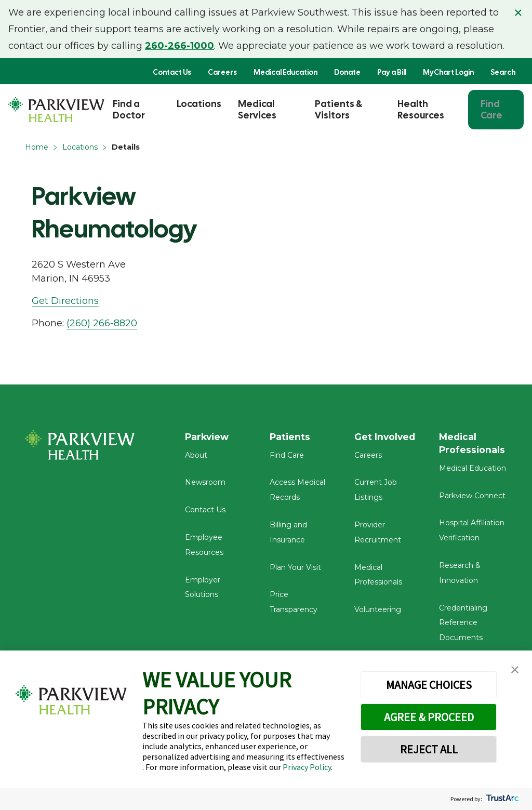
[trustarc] (502, 799)
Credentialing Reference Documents (463, 626)
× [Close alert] (518, 12)
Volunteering (378, 613)
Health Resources (421, 109)
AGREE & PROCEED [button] (429, 717)
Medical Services (257, 109)
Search (503, 72)
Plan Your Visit (295, 570)
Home (37, 147)
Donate (347, 72)
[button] (515, 670)
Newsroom (205, 485)
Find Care (491, 109)
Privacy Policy (307, 767)
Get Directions (65, 301)
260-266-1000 (179, 46)
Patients (290, 437)
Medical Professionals (473, 444)
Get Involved (385, 437)
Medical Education (285, 72)
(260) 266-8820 (102, 323)
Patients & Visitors (338, 109)
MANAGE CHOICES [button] (429, 685)
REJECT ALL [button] (429, 749)
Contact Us (172, 72)
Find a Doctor (129, 109)
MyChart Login (448, 72)
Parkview (208, 437)
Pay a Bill (392, 72)
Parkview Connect (472, 499)
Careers (222, 72)
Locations (199, 104)
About (196, 458)
